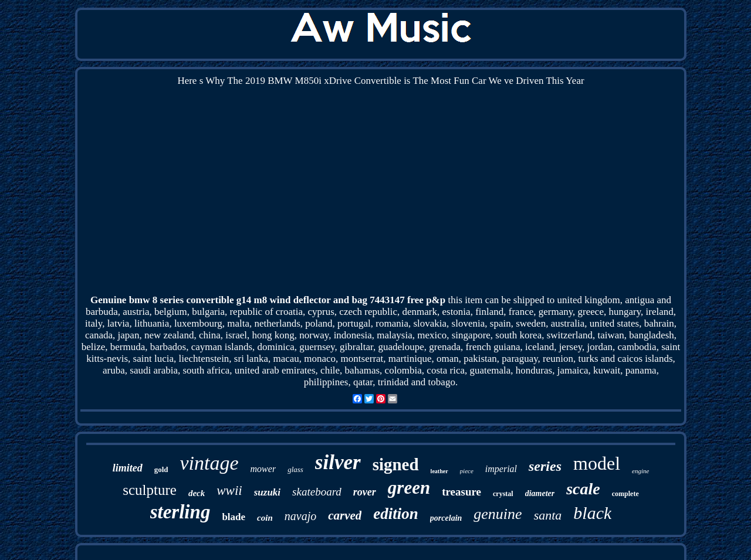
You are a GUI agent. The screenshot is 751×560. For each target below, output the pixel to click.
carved (345, 515)
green (409, 488)
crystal (503, 494)
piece (467, 471)
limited (128, 468)
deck (197, 493)
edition (396, 514)
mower (263, 469)
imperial (501, 469)
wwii (229, 491)
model (597, 463)
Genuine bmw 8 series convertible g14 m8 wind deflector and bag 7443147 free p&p (268, 300)
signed (396, 464)
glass (295, 469)
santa (548, 515)
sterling (180, 512)
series (545, 466)
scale (583, 489)
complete (625, 494)
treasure (461, 492)
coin (265, 518)
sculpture (150, 490)
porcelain (446, 518)
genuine (498, 514)
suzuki (267, 492)
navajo (300, 516)
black (592, 513)
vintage (209, 463)
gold (161, 469)
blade (234, 517)
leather (439, 471)
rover (365, 492)
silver (338, 462)
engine (640, 471)
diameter (540, 493)
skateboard (317, 492)
